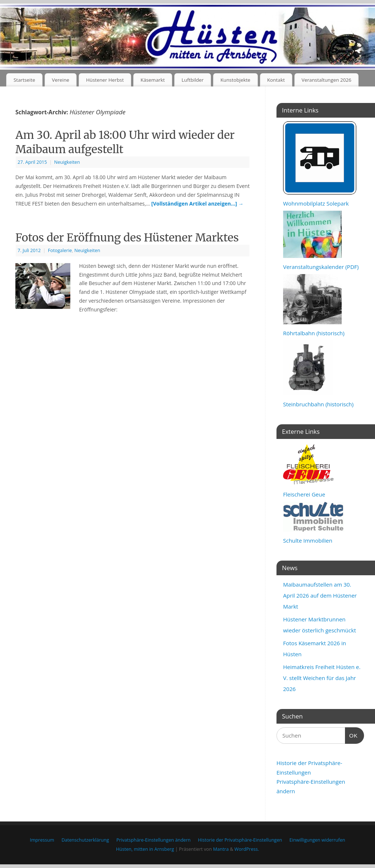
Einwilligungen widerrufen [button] (317, 840)
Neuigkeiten (67, 162)
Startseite (24, 80)
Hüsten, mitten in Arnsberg (145, 849)
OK (352, 735)
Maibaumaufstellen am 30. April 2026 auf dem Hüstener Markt (320, 595)
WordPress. (247, 849)
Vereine (61, 80)
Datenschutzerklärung (85, 840)
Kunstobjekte (235, 80)
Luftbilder (193, 80)
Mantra (221, 849)
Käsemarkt (153, 80)
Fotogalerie (60, 250)
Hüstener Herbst (105, 80)
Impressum (42, 840)
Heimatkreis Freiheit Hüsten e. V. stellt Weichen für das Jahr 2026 (322, 678)
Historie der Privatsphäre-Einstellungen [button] (240, 840)
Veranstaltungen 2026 (327, 80)
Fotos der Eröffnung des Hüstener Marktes (127, 237)
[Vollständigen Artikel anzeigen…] (197, 204)
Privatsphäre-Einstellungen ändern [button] (154, 840)
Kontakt (276, 80)
